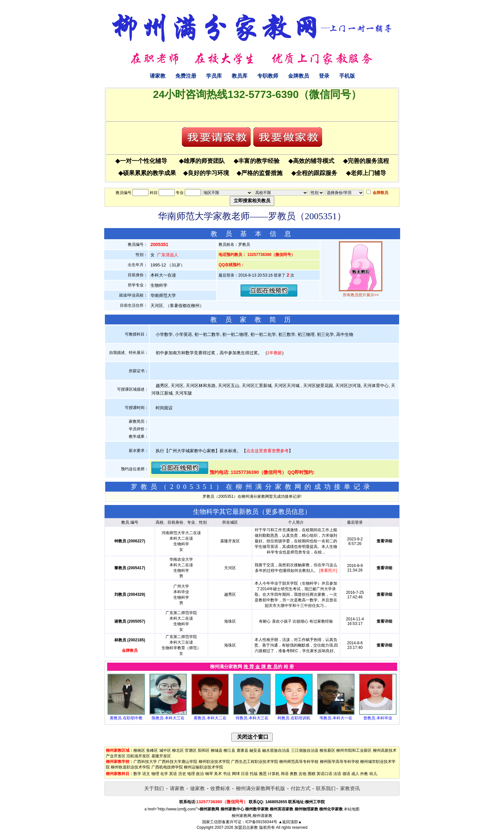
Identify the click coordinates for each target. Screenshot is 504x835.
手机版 (347, 76)
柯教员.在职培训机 (294, 718)
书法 (227, 774)
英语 (173, 774)
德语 (346, 774)
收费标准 (220, 788)
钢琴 (209, 774)
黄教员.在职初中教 (126, 718)
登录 (324, 76)
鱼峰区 (152, 750)
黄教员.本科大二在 (210, 718)
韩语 (285, 774)
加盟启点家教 (246, 827)
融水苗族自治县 (276, 750)
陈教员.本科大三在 (168, 718)
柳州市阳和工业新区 (354, 750)
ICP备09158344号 (261, 822)
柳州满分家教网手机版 (261, 788)
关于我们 (154, 788)
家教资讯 (350, 788)
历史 (182, 774)
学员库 (214, 76)
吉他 (302, 774)
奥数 (294, 774)
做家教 (197, 788)
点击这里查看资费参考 (267, 451)
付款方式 (300, 788)
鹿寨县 (242, 750)
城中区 (165, 750)
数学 (137, 774)
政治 (200, 774)
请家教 (158, 76)
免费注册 (186, 76)
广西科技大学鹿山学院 (178, 762)
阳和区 (204, 750)
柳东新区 (327, 750)
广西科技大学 (145, 762)
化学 (164, 774)
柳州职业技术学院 (214, 762)
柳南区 (139, 750)
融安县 (255, 750)
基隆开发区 (161, 756)
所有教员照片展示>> (361, 295)
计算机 (274, 774)
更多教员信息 (285, 512)
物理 (155, 774)
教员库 (240, 76)
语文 (146, 774)
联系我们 (326, 788)
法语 (337, 774)
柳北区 (178, 750)
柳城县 (217, 750)
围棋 (312, 774)
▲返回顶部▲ (290, 822)
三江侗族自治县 (305, 750)
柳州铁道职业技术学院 (130, 767)
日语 (245, 774)
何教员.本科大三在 (252, 718)
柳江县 (229, 750)
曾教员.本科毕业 (378, 718)
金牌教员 (299, 76)
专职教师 (268, 76)
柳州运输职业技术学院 (204, 767)
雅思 (263, 774)
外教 (364, 774)
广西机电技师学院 (167, 767)
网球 (236, 774)
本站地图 (352, 809)
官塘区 (191, 750)
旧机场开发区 (138, 756)
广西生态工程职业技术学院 (255, 762)
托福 (254, 774)
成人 (355, 774)
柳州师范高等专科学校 (299, 762)
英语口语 (324, 774)
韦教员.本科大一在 (336, 718)
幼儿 (373, 774)
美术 (218, 774)
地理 (191, 774)
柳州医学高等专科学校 (339, 762)
